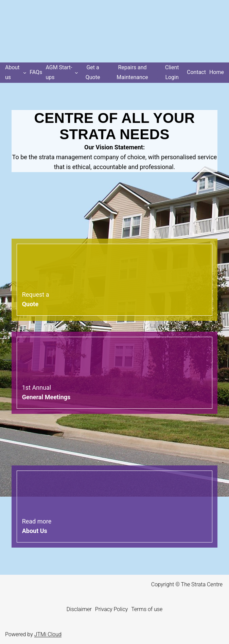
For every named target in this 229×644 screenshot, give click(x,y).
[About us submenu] (16, 73)
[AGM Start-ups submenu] (62, 73)
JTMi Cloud (48, 634)
